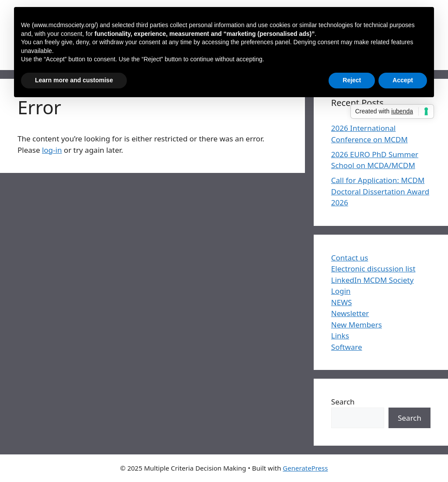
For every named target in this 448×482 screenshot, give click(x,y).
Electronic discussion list (373, 269)
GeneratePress (305, 468)
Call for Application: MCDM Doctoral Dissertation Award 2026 (380, 191)
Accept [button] (403, 80)
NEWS (342, 302)
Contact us (350, 258)
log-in (52, 150)
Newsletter (350, 313)
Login (341, 291)
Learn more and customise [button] (74, 80)
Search (343, 402)
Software (347, 347)
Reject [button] (352, 80)
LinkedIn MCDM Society (373, 280)
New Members (357, 325)
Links (340, 336)
